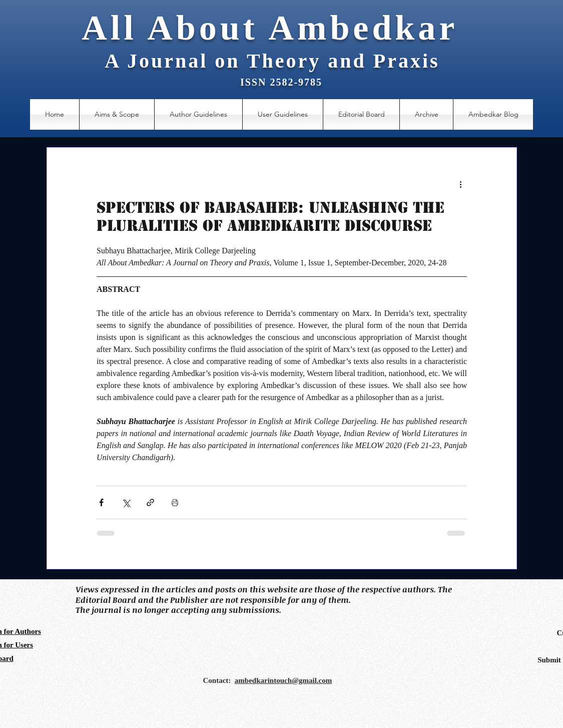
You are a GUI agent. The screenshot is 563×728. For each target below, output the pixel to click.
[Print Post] (175, 502)
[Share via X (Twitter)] (126, 502)
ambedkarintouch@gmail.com (283, 680)
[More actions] (461, 184)
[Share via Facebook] (101, 502)
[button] (426, 114)
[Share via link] (150, 502)
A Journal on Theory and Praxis (272, 61)
